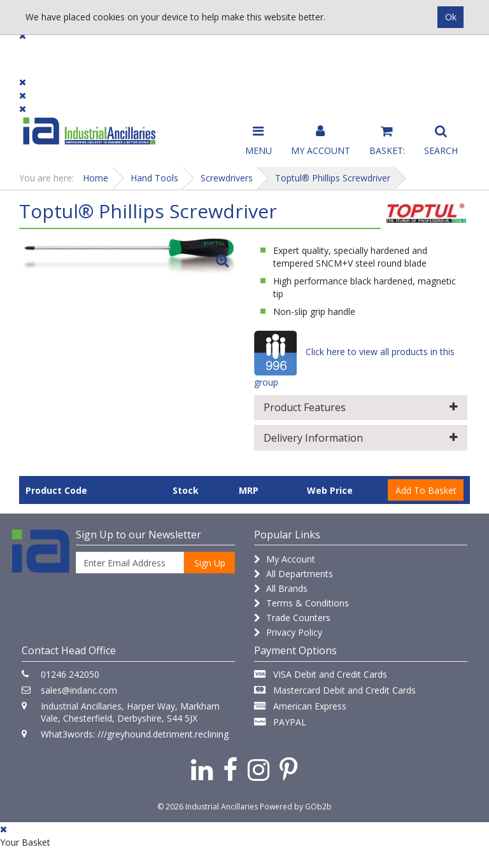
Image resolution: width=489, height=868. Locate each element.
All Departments (294, 574)
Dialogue (103, 52)
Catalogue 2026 (362, 58)
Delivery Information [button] (361, 438)
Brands (157, 52)
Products (44, 52)
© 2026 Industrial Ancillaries (208, 807)
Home (96, 178)
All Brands (281, 588)
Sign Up (210, 563)
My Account (285, 559)
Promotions (285, 52)
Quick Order (440, 58)
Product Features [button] (361, 407)
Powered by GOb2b (296, 807)
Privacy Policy (288, 632)
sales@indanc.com (79, 690)
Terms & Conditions (301, 603)
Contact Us (216, 52)
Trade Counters (292, 618)
